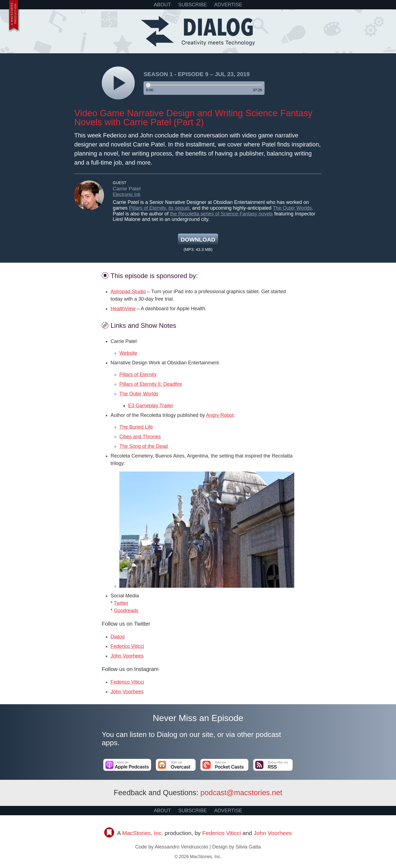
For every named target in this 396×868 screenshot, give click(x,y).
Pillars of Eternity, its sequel (159, 208)
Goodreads (126, 611)
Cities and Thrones (140, 437)
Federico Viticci (127, 646)
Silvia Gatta (248, 847)
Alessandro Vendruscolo (182, 847)
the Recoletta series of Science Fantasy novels (221, 214)
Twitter (121, 603)
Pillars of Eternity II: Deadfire (151, 384)
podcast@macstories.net (241, 793)
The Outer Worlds (292, 208)
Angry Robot (220, 415)
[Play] (118, 83)
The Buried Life (136, 427)
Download (198, 239)
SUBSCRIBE (193, 5)
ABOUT (162, 5)
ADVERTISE (228, 5)
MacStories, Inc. (143, 833)
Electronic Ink (127, 194)
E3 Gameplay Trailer (151, 406)
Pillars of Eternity (138, 375)
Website (128, 353)
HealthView (123, 309)
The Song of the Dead (144, 446)
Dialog (118, 637)
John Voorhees (127, 656)
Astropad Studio (128, 292)
